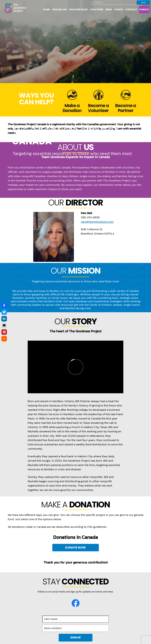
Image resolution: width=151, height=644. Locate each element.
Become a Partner (126, 108)
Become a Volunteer (98, 108)
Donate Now (75, 548)
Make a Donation (72, 108)
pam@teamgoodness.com (97, 222)
